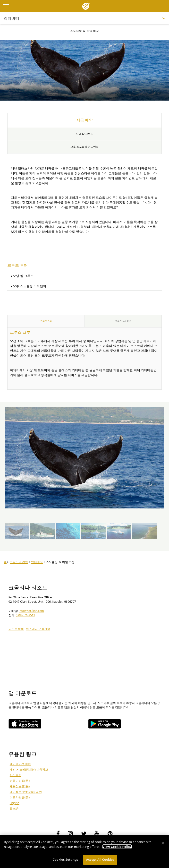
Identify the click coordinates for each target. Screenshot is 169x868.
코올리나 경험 (19, 562)
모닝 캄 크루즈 (84, 134)
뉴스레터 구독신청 (38, 629)
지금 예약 (84, 120)
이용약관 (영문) (20, 797)
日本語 (14, 809)
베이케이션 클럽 (20, 764)
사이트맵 (16, 775)
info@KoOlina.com (31, 611)
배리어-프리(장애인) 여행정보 (29, 769)
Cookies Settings (65, 860)
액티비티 (37, 562)
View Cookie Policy (117, 847)
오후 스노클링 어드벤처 (84, 147)
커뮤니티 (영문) (20, 781)
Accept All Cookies (100, 860)
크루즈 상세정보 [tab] (123, 321)
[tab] (84, 276)
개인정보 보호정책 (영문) (26, 792)
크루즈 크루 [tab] (46, 321)
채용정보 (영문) (20, 786)
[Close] (163, 843)
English (15, 803)
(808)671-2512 (25, 615)
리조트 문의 (16, 629)
